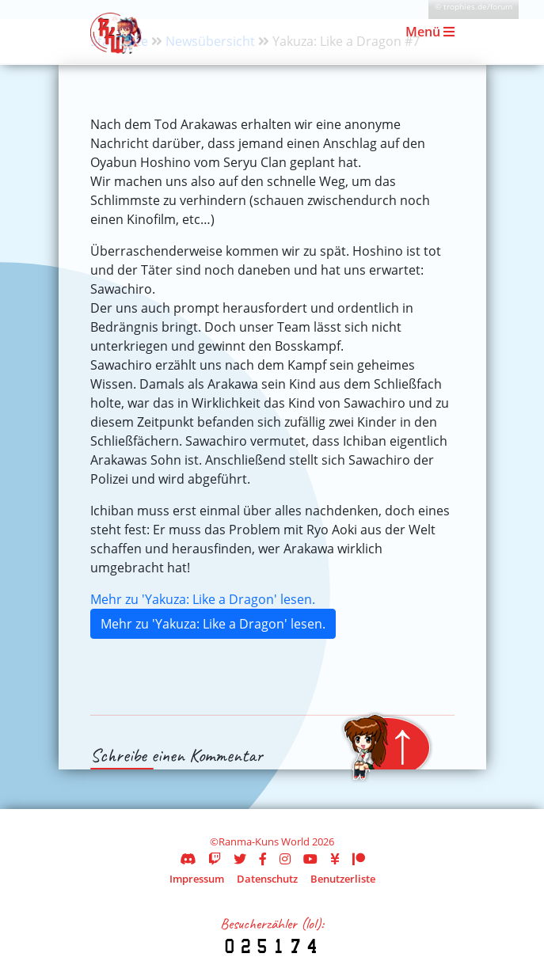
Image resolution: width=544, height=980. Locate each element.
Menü (430, 32)
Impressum (197, 879)
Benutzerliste (343, 879)
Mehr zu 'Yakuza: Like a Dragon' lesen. (203, 599)
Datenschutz (267, 879)
